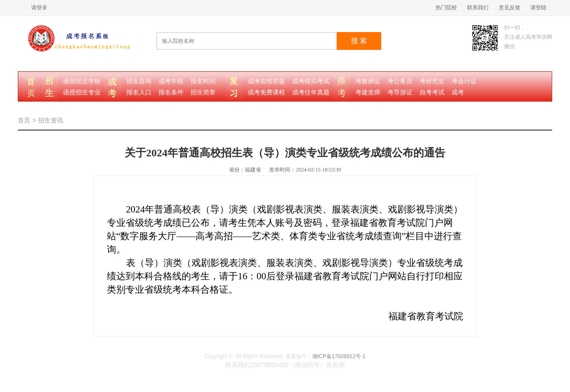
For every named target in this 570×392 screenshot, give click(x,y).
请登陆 (538, 8)
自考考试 (432, 92)
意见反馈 (509, 8)
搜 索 (359, 41)
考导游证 (400, 92)
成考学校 (171, 81)
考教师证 (368, 81)
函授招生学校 (82, 81)
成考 (458, 92)
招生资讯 (51, 120)
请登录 (39, 8)
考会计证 (464, 81)
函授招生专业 (82, 92)
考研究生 (432, 81)
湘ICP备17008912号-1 (339, 356)
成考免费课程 (266, 92)
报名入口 (139, 92)
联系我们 (478, 8)
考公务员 (400, 81)
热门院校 (446, 8)
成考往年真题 (311, 92)
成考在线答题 (266, 81)
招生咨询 (139, 81)
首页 (24, 120)
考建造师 (368, 92)
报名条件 (171, 92)
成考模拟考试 (311, 81)
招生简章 (203, 92)
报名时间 (203, 81)
